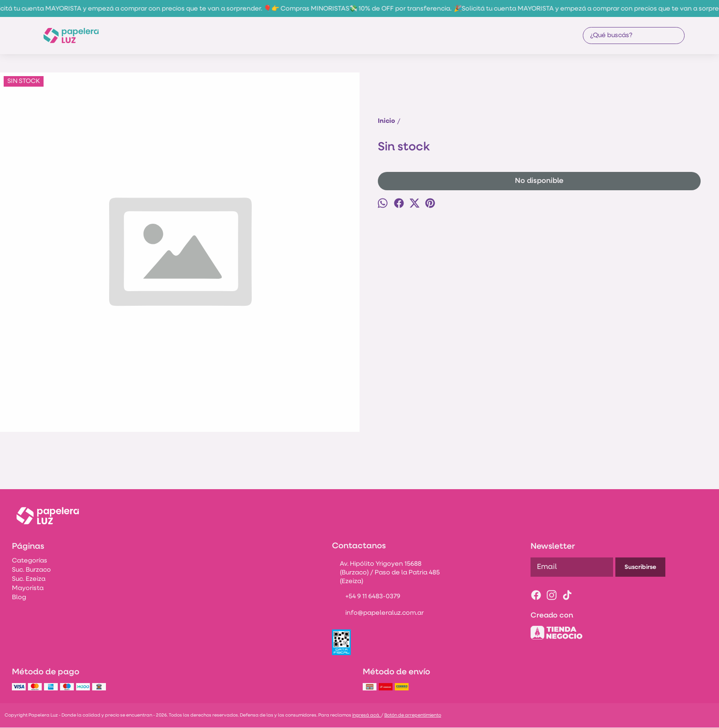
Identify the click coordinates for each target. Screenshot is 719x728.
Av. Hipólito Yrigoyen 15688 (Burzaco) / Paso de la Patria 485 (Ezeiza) (386, 573)
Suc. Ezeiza (29, 579)
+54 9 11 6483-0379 (366, 597)
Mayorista (28, 588)
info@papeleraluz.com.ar (378, 614)
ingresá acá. (367, 715)
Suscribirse (640, 567)
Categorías (30, 561)
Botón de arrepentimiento (413, 715)
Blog (19, 598)
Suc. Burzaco (31, 570)
